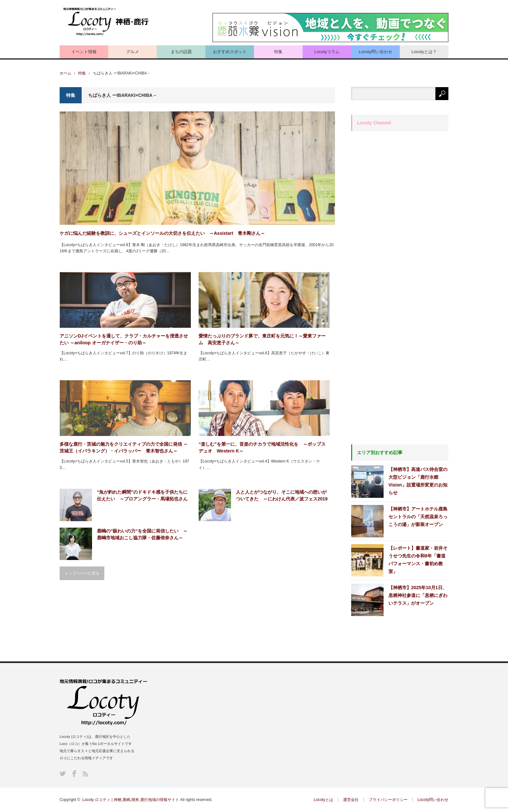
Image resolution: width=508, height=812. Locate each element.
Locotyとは (323, 800)
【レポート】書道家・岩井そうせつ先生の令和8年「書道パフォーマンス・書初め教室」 (418, 560)
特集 (278, 52)
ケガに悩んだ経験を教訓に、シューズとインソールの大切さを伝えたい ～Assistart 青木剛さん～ (162, 233)
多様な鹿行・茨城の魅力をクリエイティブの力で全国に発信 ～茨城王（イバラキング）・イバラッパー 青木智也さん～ (124, 447)
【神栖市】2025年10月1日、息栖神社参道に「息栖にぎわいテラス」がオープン (418, 595)
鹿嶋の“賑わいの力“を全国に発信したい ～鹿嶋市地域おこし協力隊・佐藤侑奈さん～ (142, 534)
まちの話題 (181, 52)
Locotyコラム (327, 52)
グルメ (133, 52)
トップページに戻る (82, 573)
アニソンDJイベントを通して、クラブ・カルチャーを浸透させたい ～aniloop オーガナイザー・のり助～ (124, 339)
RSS (85, 774)
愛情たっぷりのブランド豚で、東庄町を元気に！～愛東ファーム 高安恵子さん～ (262, 339)
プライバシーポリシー (388, 800)
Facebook (74, 774)
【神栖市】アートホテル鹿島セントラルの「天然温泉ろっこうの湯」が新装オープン (418, 517)
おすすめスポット (230, 52)
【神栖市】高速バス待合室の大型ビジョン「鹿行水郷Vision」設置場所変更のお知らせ (418, 481)
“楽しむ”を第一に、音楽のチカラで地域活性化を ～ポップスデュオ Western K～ (262, 447)
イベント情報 (84, 52)
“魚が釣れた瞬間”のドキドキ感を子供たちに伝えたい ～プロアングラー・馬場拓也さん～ (142, 496)
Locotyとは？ (424, 52)
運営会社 (351, 800)
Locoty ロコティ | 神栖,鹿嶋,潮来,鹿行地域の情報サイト (131, 800)
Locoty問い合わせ (375, 52)
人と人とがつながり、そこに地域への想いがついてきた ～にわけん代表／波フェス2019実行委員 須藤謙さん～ (282, 496)
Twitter (63, 774)
